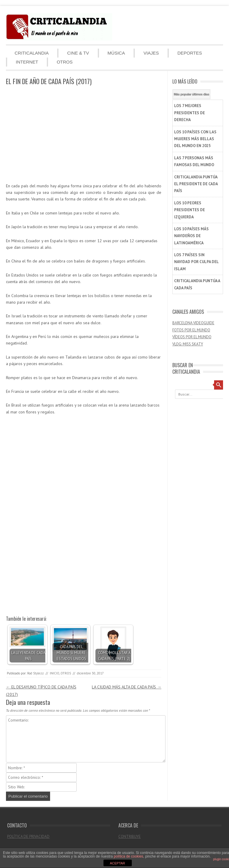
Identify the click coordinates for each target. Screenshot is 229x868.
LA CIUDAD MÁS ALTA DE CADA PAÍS (127, 687)
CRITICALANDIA (32, 53)
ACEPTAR (117, 863)
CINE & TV (78, 53)
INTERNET (27, 62)
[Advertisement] (84, 135)
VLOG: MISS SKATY (188, 344)
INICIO (55, 673)
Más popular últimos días (192, 94)
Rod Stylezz (35, 673)
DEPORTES (190, 53)
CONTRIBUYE (130, 837)
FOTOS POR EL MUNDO (191, 330)
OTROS (65, 62)
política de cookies (129, 856)
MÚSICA (116, 53)
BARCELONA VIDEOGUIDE (193, 323)
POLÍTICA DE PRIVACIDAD (28, 837)
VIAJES (151, 53)
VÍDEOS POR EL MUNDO (192, 337)
